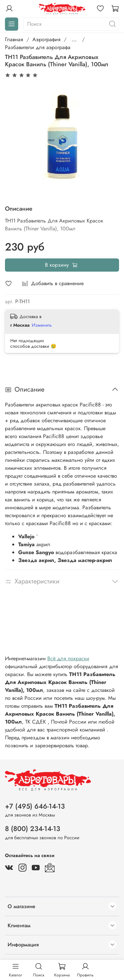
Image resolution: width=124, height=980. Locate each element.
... (74, 40)
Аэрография (46, 39)
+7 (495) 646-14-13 (35, 806)
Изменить (42, 325)
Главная (14, 39)
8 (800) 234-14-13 (33, 829)
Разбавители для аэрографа (38, 47)
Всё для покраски (68, 658)
